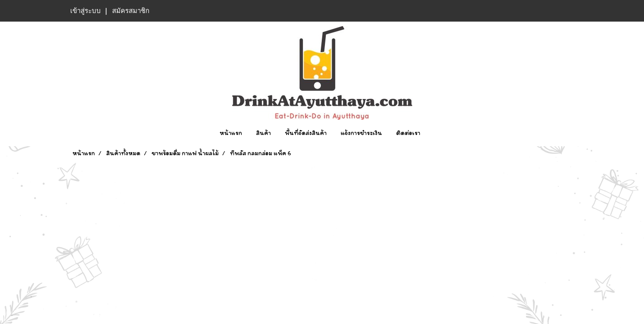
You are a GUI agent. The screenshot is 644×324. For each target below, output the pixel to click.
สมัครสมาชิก (131, 11)
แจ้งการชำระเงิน (361, 133)
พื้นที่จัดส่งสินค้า (306, 133)
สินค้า (263, 133)
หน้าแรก (231, 133)
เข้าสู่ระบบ (86, 11)
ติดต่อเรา (408, 133)
